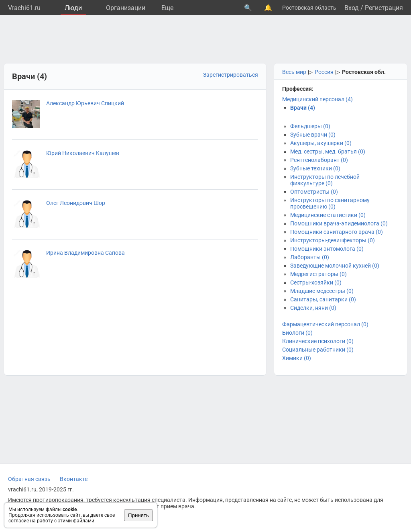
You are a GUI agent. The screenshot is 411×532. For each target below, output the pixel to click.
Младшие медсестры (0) (322, 291)
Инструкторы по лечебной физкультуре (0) (325, 180)
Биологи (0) (297, 333)
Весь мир (294, 72)
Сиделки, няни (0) (313, 308)
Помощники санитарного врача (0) (337, 232)
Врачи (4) (303, 108)
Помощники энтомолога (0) (327, 249)
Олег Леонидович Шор (76, 203)
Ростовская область (309, 8)
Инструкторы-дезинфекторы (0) (333, 240)
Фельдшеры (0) (310, 126)
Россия (324, 72)
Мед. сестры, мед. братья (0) (328, 151)
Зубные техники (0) (315, 168)
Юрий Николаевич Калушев (83, 153)
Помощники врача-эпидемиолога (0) (339, 223)
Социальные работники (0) (318, 350)
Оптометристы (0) (314, 192)
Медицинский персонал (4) (317, 99)
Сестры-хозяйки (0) (316, 282)
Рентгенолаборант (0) (319, 160)
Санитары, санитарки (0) (323, 299)
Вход (352, 8)
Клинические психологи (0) (318, 341)
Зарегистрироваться (231, 75)
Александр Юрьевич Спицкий (85, 103)
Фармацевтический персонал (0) (325, 324)
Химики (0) (297, 358)
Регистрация (384, 8)
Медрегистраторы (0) (318, 274)
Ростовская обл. (364, 72)
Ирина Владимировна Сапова (85, 253)
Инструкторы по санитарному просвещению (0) (330, 203)
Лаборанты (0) (310, 257)
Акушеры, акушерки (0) (321, 143)
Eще (167, 8)
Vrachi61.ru (24, 8)
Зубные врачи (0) (313, 135)
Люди (73, 8)
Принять (138, 515)
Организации (126, 8)
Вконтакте (74, 479)
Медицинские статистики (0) (328, 215)
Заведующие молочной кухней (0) (335, 266)
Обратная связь (29, 479)
